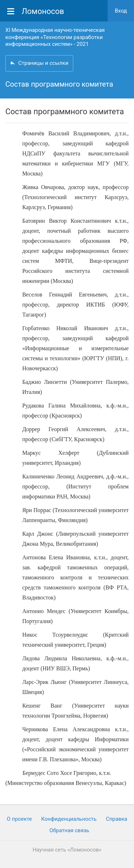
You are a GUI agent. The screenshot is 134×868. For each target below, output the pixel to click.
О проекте (19, 819)
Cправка (116, 819)
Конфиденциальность (69, 819)
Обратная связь (69, 830)
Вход (121, 11)
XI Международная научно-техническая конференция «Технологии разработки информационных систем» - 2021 (55, 37)
